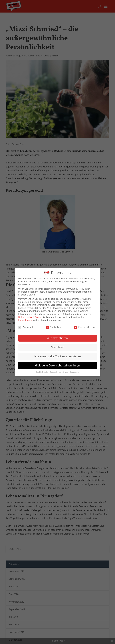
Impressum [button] (75, 369)
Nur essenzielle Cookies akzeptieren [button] (58, 354)
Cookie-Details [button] (42, 369)
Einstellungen (25, 317)
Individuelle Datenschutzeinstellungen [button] (57, 363)
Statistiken (53, 324)
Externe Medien (84, 324)
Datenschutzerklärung (30, 314)
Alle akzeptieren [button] (57, 335)
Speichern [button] (58, 344)
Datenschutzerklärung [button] (59, 369)
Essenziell (26, 324)
